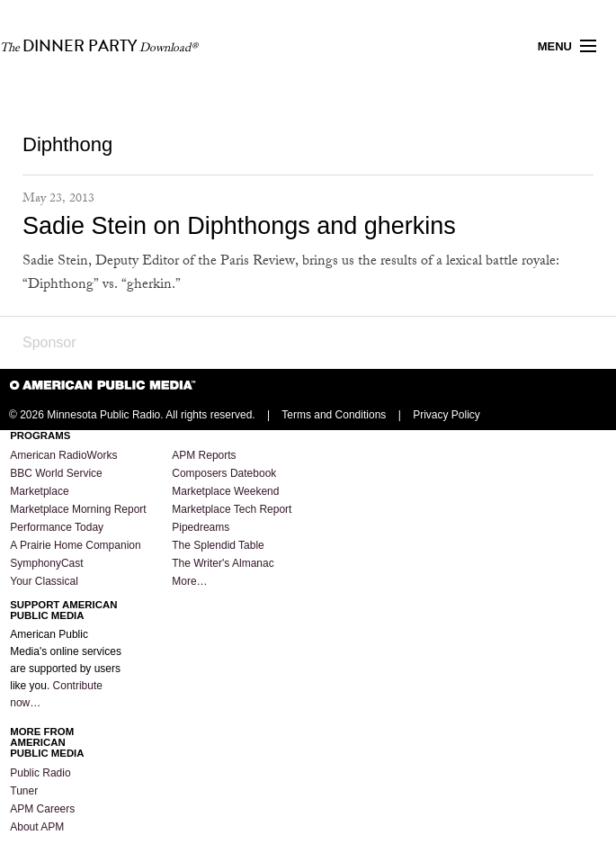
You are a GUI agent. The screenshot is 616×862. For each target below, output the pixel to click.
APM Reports (204, 455)
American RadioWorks (63, 455)
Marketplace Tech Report (232, 509)
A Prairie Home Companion (75, 545)
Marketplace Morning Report (78, 509)
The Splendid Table (218, 545)
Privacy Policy (446, 415)
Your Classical (44, 581)
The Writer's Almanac (223, 563)
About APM (37, 827)
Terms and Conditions (334, 415)
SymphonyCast (46, 563)
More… (189, 581)
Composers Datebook (224, 473)
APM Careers (42, 809)
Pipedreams (201, 527)
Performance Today (57, 527)
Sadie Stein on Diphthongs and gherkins (239, 226)
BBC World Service (56, 473)
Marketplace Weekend (225, 491)
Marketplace (39, 491)
